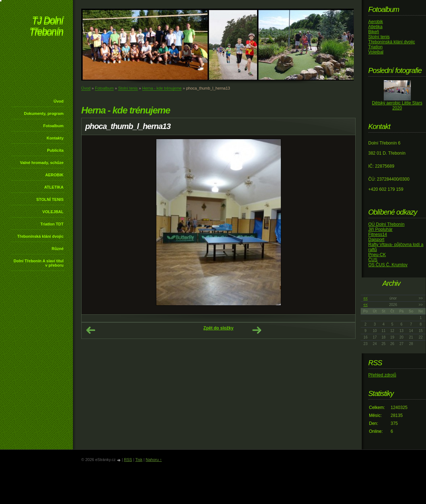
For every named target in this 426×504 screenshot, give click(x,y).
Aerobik (376, 22)
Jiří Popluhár (380, 229)
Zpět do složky (218, 328)
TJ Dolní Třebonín (46, 27)
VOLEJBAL (53, 212)
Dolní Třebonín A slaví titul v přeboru (38, 263)
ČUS (373, 260)
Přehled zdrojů (382, 375)
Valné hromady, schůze (42, 163)
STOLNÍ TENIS (50, 199)
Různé (58, 249)
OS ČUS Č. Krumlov (388, 265)
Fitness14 (378, 234)
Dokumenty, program (44, 113)
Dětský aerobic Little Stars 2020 (397, 105)
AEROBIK (54, 175)
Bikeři (374, 32)
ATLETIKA (54, 187)
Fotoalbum (53, 126)
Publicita (55, 150)
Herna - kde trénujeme (162, 88)
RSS (128, 460)
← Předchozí (91, 330)
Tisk (139, 460)
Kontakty (55, 138)
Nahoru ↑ (154, 460)
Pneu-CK (377, 255)
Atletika (375, 27)
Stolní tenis (128, 88)
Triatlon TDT (52, 224)
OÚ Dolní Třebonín (386, 224)
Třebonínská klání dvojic (40, 236)
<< (366, 298)
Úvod (59, 101)
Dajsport (376, 240)
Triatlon (375, 47)
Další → (257, 330)
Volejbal (376, 52)
